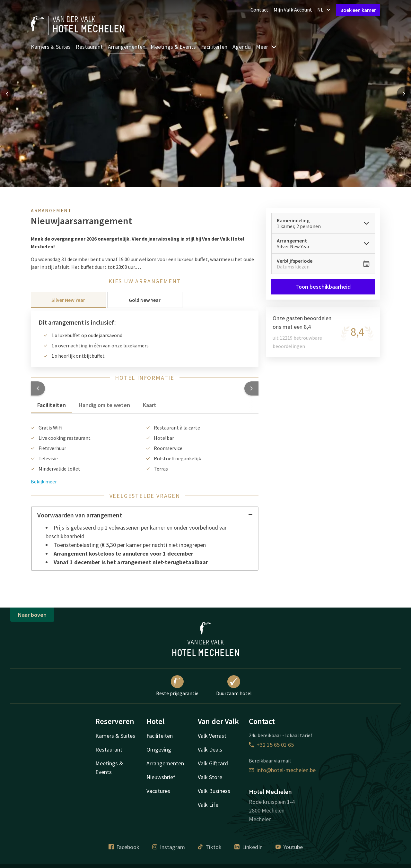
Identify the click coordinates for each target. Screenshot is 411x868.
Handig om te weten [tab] (104, 405)
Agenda (242, 47)
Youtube (289, 847)
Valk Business (214, 791)
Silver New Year (68, 300)
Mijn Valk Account (293, 10)
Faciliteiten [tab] (52, 405)
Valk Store (210, 777)
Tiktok (210, 847)
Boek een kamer (358, 10)
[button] (38, 388)
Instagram (169, 847)
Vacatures (158, 791)
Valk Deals (210, 749)
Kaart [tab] (150, 405)
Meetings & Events (173, 47)
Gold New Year (145, 300)
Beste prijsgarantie (177, 686)
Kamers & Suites (51, 47)
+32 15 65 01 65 (271, 745)
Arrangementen (127, 47)
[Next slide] (404, 94)
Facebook (124, 847)
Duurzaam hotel (234, 686)
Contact (259, 10)
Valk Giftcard (213, 763)
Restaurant (89, 47)
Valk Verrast (212, 736)
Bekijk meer (44, 481)
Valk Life (208, 805)
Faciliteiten (214, 47)
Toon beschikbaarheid (323, 287)
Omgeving (159, 749)
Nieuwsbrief (161, 777)
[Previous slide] (7, 94)
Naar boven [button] (32, 615)
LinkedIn (249, 847)
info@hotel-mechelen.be (282, 770)
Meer (267, 47)
